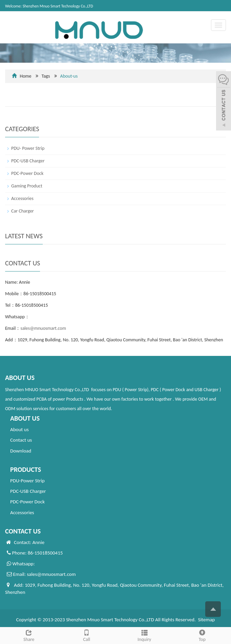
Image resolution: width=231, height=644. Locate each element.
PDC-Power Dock (27, 173)
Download (21, 451)
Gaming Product (27, 186)
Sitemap (207, 620)
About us (20, 429)
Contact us (21, 440)
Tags (61, 76)
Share (29, 635)
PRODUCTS (26, 469)
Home (25, 76)
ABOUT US (25, 418)
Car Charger (23, 211)
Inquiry (145, 635)
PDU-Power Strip (27, 481)
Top (202, 635)
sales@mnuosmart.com (43, 328)
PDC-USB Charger (28, 161)
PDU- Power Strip (28, 148)
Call (86, 635)
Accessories (22, 198)
